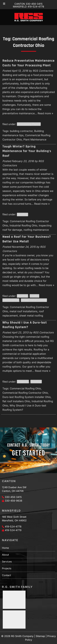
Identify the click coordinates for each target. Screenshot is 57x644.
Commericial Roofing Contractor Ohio (25, 393)
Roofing (22, 214)
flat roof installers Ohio (16, 401)
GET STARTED (29, 453)
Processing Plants (29, 124)
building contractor (21, 131)
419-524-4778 (13, 527)
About (5, 555)
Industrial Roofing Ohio (23, 226)
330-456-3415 (13, 497)
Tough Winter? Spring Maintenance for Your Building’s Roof (27, 151)
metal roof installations (23, 311)
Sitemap (40, 636)
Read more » (45, 113)
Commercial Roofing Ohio (25, 388)
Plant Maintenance (35, 140)
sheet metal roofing (31, 316)
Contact (6, 575)
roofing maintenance (36, 230)
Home (5, 548)
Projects (23, 382)
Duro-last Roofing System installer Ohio (27, 397)
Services (7, 562)
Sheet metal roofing (34, 300)
